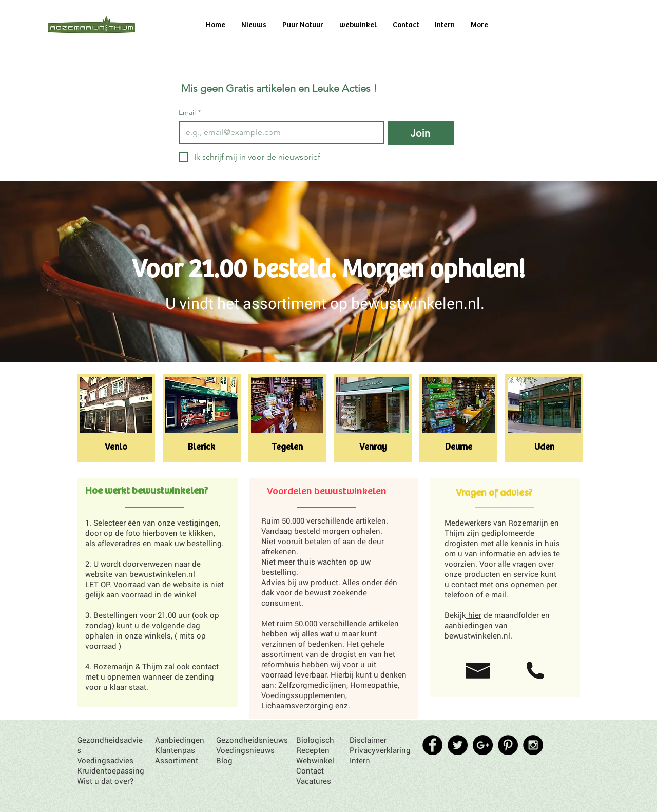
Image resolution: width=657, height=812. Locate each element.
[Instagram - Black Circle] (533, 745)
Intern (360, 760)
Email (190, 113)
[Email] (278, 132)
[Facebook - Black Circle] (432, 745)
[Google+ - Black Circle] (483, 745)
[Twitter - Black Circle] (458, 745)
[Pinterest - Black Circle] (508, 745)
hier (474, 615)
